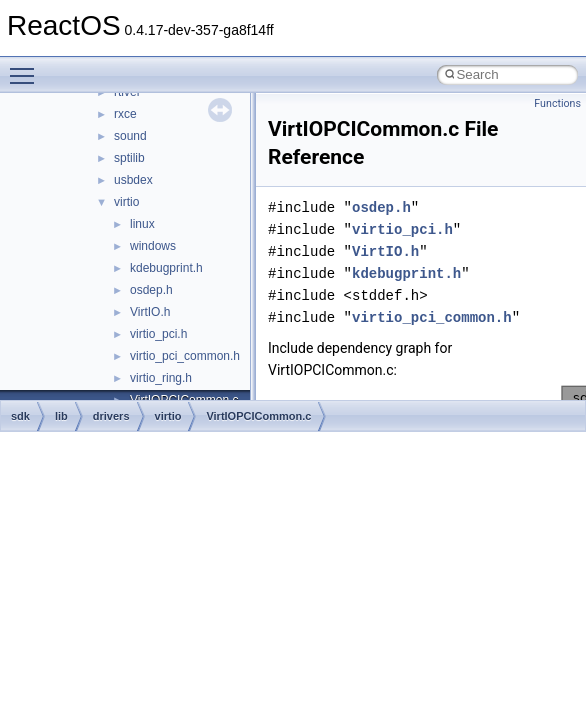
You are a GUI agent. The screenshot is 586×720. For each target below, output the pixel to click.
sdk (20, 416)
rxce (125, 114)
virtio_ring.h (161, 378)
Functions (557, 103)
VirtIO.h (150, 312)
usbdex (133, 180)
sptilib (129, 158)
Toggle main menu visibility (27, 67)
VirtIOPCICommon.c (258, 416)
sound (130, 136)
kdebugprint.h (166, 268)
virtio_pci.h (158, 334)
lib (61, 416)
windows (153, 246)
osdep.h (151, 290)
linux (142, 224)
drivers (111, 416)
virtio (126, 202)
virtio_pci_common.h (185, 356)
